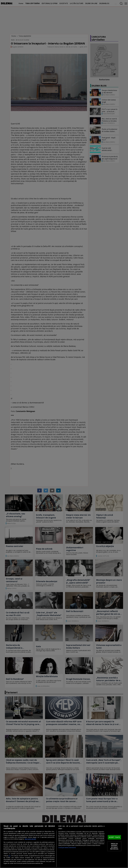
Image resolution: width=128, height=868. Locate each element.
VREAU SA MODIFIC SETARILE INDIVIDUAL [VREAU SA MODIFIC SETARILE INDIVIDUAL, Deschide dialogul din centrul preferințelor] (114, 846)
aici (10, 856)
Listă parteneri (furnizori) (67, 848)
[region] (64, 845)
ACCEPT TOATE (114, 837)
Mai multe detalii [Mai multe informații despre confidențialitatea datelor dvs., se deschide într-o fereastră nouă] (30, 839)
